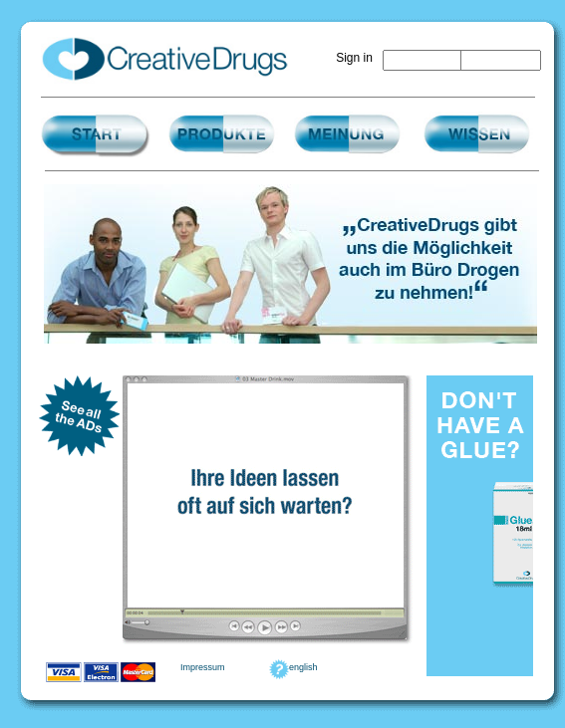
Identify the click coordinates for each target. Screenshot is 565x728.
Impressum (203, 667)
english (303, 667)
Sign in (354, 58)
